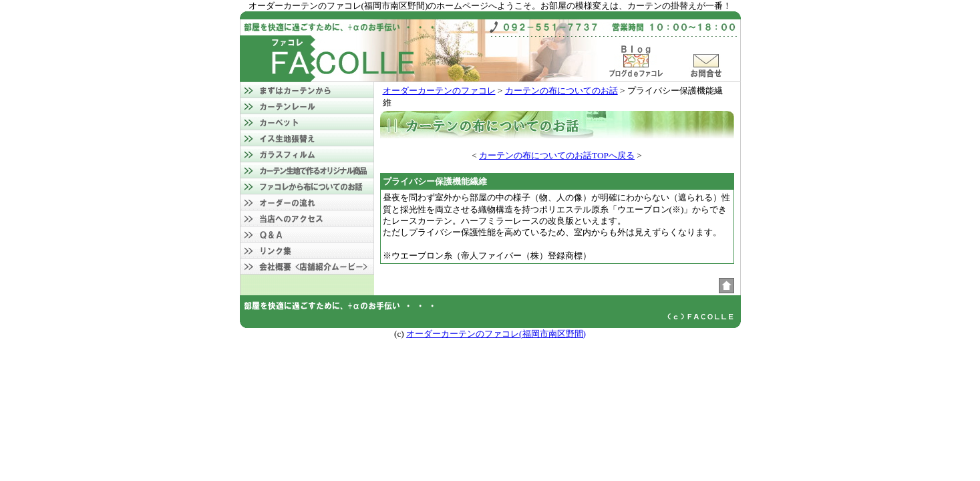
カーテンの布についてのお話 (561, 91)
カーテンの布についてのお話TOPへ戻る (557, 155)
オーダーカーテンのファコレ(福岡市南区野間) (496, 334)
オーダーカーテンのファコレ (439, 91)
